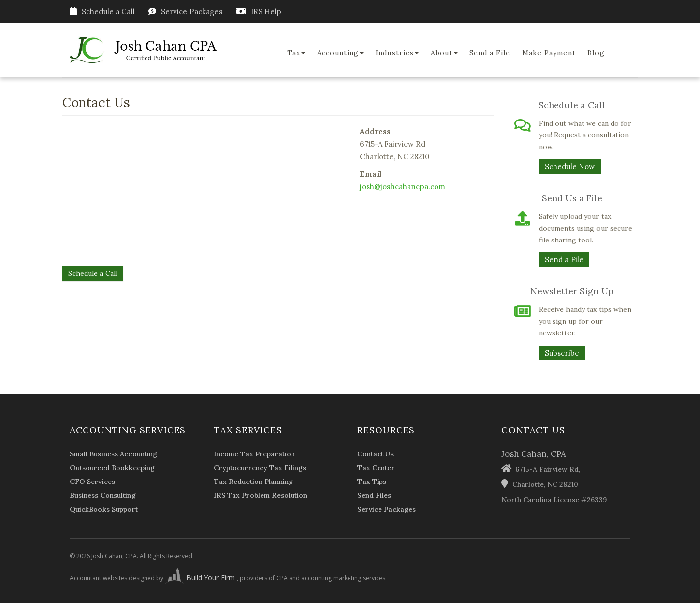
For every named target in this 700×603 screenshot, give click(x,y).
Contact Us (376, 454)
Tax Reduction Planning (253, 482)
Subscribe (562, 353)
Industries (397, 53)
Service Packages (191, 12)
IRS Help (266, 12)
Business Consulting (103, 495)
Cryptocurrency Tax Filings (260, 468)
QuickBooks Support (104, 509)
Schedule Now (570, 166)
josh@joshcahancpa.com (403, 187)
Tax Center (376, 468)
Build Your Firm (201, 578)
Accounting (340, 53)
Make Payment (549, 53)
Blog (596, 53)
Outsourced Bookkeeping (112, 468)
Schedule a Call (102, 12)
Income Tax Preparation (254, 454)
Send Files (374, 495)
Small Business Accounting (114, 454)
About (444, 53)
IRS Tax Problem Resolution (261, 495)
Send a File (490, 53)
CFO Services (92, 482)
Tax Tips (372, 482)
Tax (296, 53)
